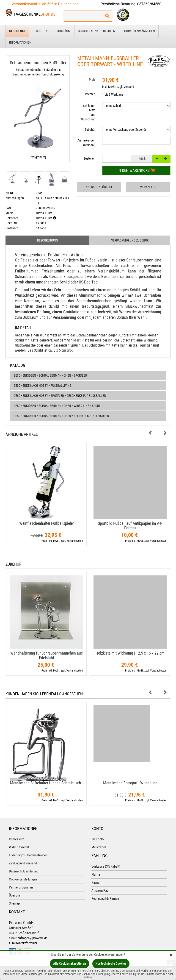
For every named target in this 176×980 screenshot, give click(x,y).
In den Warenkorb (136, 170)
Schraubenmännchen (139, 31)
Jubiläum (64, 31)
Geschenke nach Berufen (97, 31)
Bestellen (89, 158)
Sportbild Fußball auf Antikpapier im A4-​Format (130, 526)
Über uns (15, 895)
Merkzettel (148, 187)
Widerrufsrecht (19, 847)
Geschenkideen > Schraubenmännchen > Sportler (50, 375)
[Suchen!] (107, 16)
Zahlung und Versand (23, 863)
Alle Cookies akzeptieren (70, 963)
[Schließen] (171, 956)
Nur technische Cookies (111, 963)
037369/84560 (149, 4)
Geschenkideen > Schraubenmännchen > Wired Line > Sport (57, 406)
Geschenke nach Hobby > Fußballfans (42, 386)
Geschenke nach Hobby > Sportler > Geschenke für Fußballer (60, 396)
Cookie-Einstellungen (23, 879)
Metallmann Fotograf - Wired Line (130, 783)
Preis (92, 80)
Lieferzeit (89, 94)
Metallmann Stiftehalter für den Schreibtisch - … (47, 785)
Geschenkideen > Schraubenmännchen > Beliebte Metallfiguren (61, 416)
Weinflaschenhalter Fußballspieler (47, 523)
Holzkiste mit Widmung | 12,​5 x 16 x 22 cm (130, 653)
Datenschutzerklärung (24, 871)
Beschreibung (47, 240)
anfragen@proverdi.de (33, 938)
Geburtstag (41, 31)
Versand (129, 87)
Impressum (16, 839)
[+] (166, 159)
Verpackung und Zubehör (130, 240)
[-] (157, 159)
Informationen (20, 42)
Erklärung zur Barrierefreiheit (28, 855)
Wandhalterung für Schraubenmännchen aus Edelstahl (47, 655)
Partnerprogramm (21, 887)
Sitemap (14, 903)
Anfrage (99, 187)
